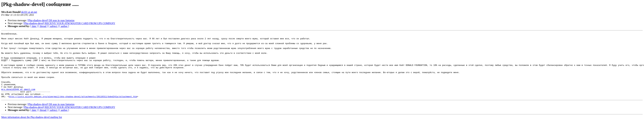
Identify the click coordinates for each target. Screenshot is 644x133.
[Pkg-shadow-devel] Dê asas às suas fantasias (51, 20)
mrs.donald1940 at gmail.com (18, 101)
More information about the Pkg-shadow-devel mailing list (32, 130)
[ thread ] (43, 26)
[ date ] (34, 26)
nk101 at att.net (29, 12)
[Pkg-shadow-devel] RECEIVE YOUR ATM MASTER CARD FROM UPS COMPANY (69, 23)
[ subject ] (54, 26)
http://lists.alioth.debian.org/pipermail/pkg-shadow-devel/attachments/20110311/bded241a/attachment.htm (73, 109)
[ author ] (64, 26)
